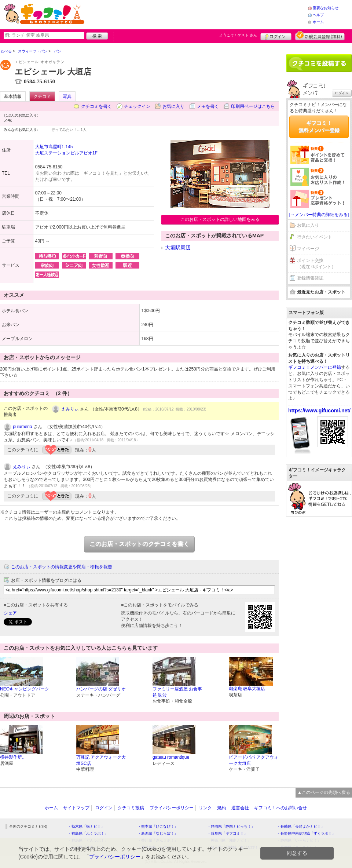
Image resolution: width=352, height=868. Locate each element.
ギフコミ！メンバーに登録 (315, 367)
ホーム (318, 22)
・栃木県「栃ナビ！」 (86, 826)
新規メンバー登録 (320, 36)
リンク (205, 808)
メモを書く (208, 106)
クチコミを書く (96, 106)
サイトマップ (76, 808)
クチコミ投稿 (131, 808)
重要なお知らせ (326, 8)
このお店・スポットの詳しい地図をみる (220, 219)
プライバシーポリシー (172, 808)
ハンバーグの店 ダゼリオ (101, 689)
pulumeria (23, 427)
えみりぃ (70, 409)
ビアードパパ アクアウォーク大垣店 (254, 760)
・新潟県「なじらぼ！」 (158, 833)
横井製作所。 (13, 757)
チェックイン (137, 106)
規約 (221, 808)
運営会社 (240, 808)
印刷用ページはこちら (253, 106)
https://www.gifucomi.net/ (319, 411)
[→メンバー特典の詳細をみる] (319, 215)
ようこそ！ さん (238, 35)
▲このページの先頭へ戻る (324, 792)
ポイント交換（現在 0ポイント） (316, 264)
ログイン (276, 36)
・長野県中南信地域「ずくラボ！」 (306, 833)
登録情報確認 (310, 278)
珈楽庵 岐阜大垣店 (247, 689)
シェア (10, 613)
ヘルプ (318, 15)
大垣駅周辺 (178, 248)
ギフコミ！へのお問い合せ (280, 808)
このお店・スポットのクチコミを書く (139, 544)
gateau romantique (171, 757)
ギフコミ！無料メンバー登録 (319, 127)
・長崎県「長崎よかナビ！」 (301, 826)
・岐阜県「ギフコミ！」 (227, 833)
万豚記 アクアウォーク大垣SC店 (101, 760)
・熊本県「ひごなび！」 (158, 826)
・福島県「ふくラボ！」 (88, 833)
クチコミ (42, 96)
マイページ (308, 249)
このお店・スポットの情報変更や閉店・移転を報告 (62, 567)
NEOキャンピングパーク (25, 689)
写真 (67, 96)
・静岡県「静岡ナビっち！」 (231, 826)
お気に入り (173, 106)
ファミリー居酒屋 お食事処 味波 (177, 692)
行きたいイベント (315, 237)
